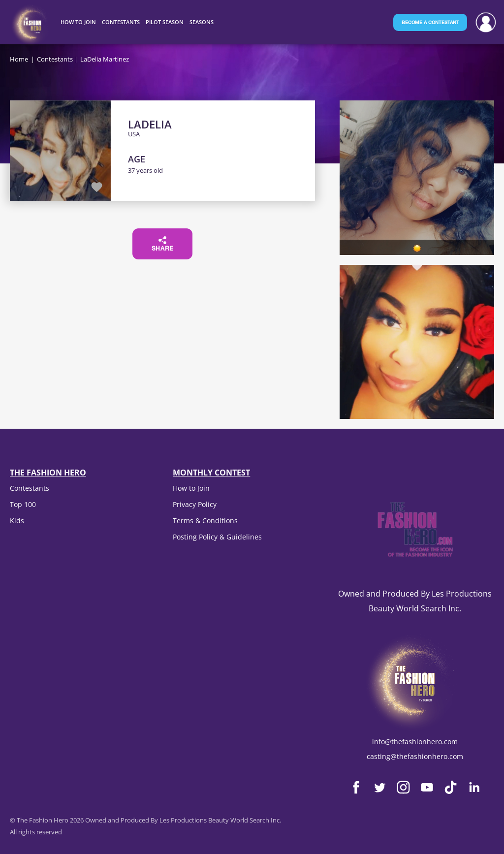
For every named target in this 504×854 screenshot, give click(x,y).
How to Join (191, 488)
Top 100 (23, 504)
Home (19, 59)
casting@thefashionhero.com (415, 756)
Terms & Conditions (205, 521)
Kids (17, 521)
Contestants (55, 59)
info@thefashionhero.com (415, 742)
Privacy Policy (195, 504)
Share (163, 244)
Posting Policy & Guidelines (217, 537)
